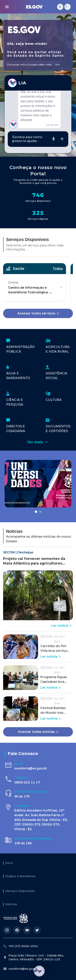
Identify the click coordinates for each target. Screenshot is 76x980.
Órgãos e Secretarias (20, 876)
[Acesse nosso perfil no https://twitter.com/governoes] (37, 930)
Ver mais (38, 442)
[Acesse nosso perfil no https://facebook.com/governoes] (17, 930)
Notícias (11, 904)
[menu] (7, 7)
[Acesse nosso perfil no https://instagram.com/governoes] (7, 930)
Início (9, 863)
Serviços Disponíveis (20, 891)
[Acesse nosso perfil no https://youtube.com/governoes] (27, 930)
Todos (58, 269)
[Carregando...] (67, 7)
